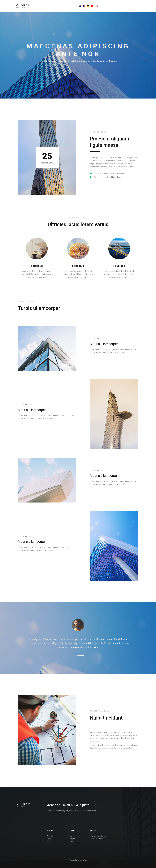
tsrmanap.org (83, 860)
